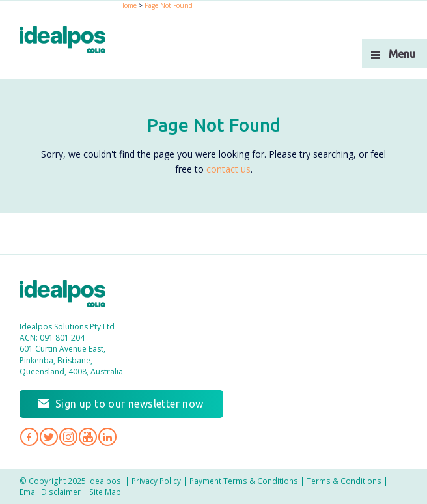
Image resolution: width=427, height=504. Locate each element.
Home (128, 5)
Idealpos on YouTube (88, 437)
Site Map (105, 492)
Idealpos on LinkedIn (107, 437)
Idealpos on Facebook (29, 437)
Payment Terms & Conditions (244, 481)
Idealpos (69, 295)
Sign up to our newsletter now (130, 404)
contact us (228, 169)
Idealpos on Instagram (68, 437)
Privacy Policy (156, 481)
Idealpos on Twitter (49, 437)
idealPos (69, 41)
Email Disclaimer (50, 492)
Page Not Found (169, 5)
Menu (402, 54)
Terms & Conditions (344, 481)
